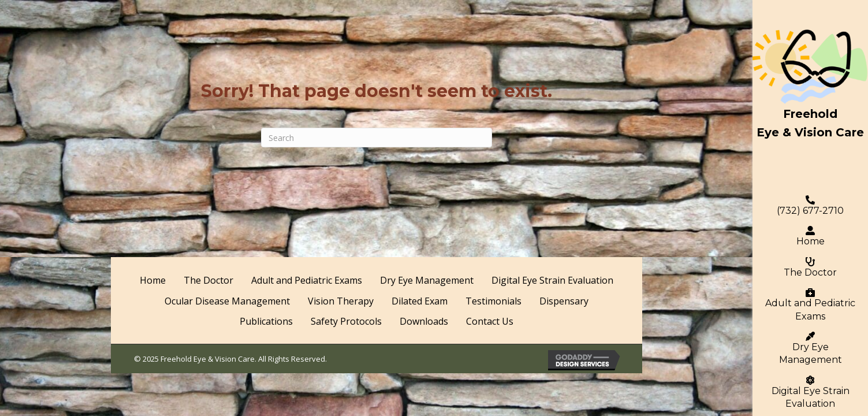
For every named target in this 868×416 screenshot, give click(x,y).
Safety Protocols (346, 321)
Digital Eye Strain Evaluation (552, 280)
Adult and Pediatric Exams (810, 304)
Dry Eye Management (810, 348)
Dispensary (564, 301)
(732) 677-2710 (810, 206)
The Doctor (810, 268)
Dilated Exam (420, 301)
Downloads (424, 321)
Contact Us (490, 321)
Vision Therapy (341, 301)
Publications (266, 321)
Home (810, 236)
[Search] (377, 138)
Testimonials (493, 301)
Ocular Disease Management (227, 301)
